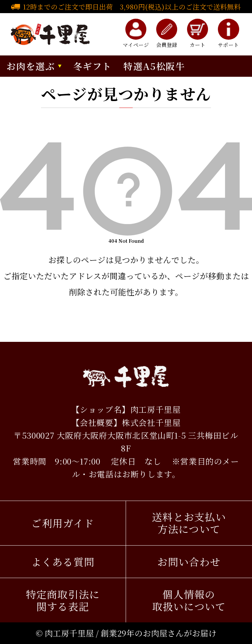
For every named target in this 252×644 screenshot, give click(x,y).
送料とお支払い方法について (189, 523)
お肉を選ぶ (31, 66)
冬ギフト (93, 66)
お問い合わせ (189, 562)
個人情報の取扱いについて (189, 600)
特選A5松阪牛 (154, 66)
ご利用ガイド (63, 523)
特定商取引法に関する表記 (63, 600)
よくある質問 (63, 562)
